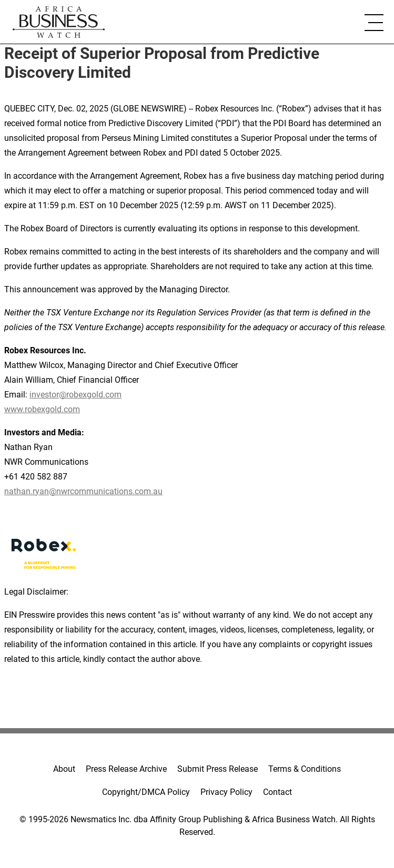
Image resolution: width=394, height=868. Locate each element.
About (64, 769)
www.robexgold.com (42, 409)
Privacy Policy (226, 792)
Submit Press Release (218, 769)
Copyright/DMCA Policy (146, 792)
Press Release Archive (126, 769)
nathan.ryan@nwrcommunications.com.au (83, 491)
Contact (277, 792)
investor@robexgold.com (75, 395)
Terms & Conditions (305, 769)
